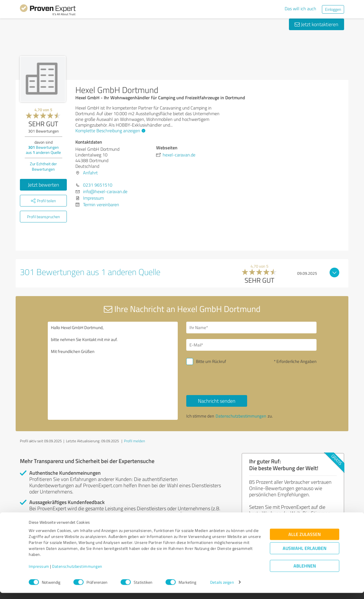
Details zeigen (222, 588)
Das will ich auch (300, 9)
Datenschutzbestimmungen (77, 572)
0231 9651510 (98, 185)
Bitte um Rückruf (211, 361)
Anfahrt (90, 173)
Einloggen (333, 9)
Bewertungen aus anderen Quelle (43, 150)
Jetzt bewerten (44, 185)
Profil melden (135, 441)
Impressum (39, 572)
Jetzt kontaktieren (317, 24)
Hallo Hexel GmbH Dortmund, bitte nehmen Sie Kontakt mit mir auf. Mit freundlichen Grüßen (113, 371)
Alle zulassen (305, 540)
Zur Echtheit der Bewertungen (43, 166)
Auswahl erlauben (305, 554)
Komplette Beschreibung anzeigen (110, 131)
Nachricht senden (217, 401)
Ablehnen (305, 572)
